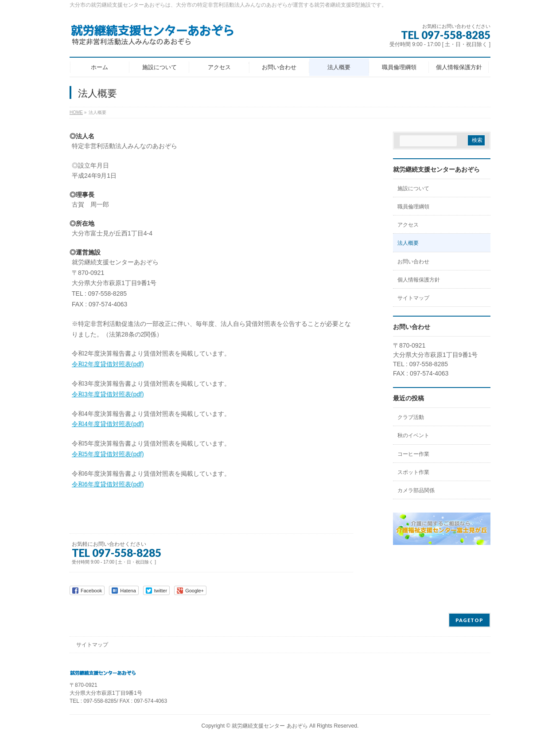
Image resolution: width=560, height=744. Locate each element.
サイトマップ (413, 298)
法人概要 (408, 243)
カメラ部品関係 (416, 490)
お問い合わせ (413, 262)
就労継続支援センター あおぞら (270, 726)
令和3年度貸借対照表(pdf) (108, 394)
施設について (413, 188)
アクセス (408, 225)
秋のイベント (413, 435)
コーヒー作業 (413, 454)
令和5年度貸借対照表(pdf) (108, 454)
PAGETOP (469, 620)
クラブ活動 (411, 417)
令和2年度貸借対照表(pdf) (108, 364)
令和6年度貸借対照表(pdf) (108, 484)
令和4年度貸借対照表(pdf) (108, 424)
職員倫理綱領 (413, 207)
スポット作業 (413, 472)
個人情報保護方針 (419, 280)
